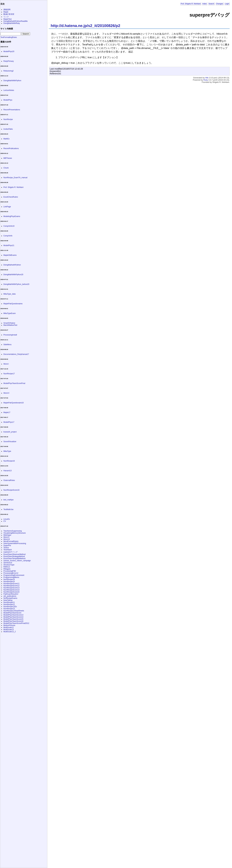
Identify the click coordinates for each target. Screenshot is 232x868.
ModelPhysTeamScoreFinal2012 (16, 623)
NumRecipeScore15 (11, 592)
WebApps (7, 535)
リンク (6, 17)
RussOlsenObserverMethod (14, 554)
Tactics (6, 548)
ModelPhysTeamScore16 (13, 621)
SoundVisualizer (10, 442)
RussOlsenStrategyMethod (14, 556)
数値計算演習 (9, 14)
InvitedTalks (8, 129)
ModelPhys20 (9, 51)
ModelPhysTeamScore (12, 613)
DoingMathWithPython (12, 81)
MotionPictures (9, 625)
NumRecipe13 (9, 609)
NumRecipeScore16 (11, 490)
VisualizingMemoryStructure (15, 533)
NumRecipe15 (9, 582)
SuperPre (7, 546)
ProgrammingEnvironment (14, 575)
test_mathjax (8, 500)
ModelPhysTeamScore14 (13, 617)
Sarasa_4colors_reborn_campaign (17, 561)
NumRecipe (8, 119)
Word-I (6, 364)
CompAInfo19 (9, 226)
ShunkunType (9, 565)
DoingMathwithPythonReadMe (16, 21)
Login (227, 4)
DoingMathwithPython (12, 265)
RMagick (7, 569)
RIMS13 (7, 567)
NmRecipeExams (10, 598)
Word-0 (6, 537)
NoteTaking (8, 600)
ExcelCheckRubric (11, 197)
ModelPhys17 (9, 422)
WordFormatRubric (11, 541)
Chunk (6, 168)
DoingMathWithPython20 (13, 275)
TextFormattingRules (9, 37)
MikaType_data (9, 294)
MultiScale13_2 (10, 632)
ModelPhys (8, 100)
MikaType (7, 451)
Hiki (207, 78)
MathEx (6, 139)
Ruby (206, 80)
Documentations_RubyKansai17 (16, 354)
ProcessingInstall (10, 335)
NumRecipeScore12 (11, 586)
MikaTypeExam (10, 313)
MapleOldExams (10, 255)
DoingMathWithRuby (12, 23)
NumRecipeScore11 (11, 584)
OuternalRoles (9, 480)
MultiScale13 (9, 630)
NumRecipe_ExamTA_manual (15, 178)
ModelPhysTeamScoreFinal (14, 383)
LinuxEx (7, 519)
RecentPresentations (12, 110)
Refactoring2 (8, 71)
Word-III (7, 539)
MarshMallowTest (10, 325)
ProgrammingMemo (11, 577)
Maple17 (7, 412)
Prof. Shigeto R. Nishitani (191, 4)
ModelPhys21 (9, 245)
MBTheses (8, 158)
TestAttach (8, 550)
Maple (6, 12)
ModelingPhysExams (12, 216)
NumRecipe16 (9, 461)
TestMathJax (8, 509)
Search (211, 4)
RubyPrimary (9, 61)
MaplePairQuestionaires (13, 304)
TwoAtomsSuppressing (13, 531)
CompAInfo (8, 236)
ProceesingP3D (10, 571)
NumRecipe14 (9, 579)
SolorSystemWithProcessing (15, 543)
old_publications (10, 596)
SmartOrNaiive (9, 323)
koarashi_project (10, 432)
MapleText (8, 19)
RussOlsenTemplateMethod (14, 559)
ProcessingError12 (11, 573)
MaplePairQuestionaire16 (13, 403)
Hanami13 (8, 471)
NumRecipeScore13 (11, 588)
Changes (219, 4)
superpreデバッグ (11, 552)
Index (204, 4)
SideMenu (7, 345)
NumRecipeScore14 (11, 590)
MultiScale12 (9, 627)
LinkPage (7, 207)
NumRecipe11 (9, 602)
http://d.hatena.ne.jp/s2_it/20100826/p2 (86, 26)
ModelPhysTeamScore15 (13, 619)
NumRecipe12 (9, 604)
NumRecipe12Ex (10, 607)
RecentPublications (11, 148)
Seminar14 (8, 563)
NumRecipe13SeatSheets (14, 611)
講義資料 (7, 10)
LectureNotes (9, 90)
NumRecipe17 (9, 374)
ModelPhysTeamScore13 (13, 615)
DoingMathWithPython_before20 (16, 284)
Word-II (6, 393)
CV (5, 521)
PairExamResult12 (11, 594)
